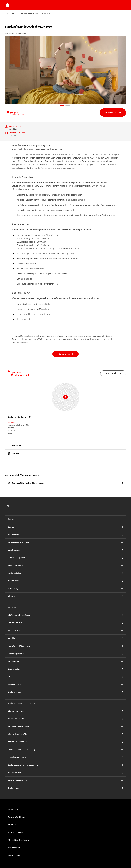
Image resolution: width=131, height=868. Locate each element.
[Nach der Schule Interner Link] (65, 631)
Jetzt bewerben (113, 113)
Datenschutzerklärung (17, 817)
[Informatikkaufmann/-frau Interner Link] (65, 734)
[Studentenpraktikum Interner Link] (65, 654)
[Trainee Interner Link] (65, 677)
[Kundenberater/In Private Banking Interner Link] (65, 750)
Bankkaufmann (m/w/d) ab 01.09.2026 (35, 14)
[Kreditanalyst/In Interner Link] (65, 788)
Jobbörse (10, 14)
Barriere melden (14, 856)
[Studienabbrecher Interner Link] (65, 684)
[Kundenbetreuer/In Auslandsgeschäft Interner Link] (65, 765)
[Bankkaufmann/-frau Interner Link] (65, 719)
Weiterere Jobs (113, 373)
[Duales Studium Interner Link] (65, 669)
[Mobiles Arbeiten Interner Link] (65, 573)
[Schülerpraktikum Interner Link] (65, 623)
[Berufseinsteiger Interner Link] (65, 692)
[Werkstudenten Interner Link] (65, 661)
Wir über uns (13, 809)
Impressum (12, 825)
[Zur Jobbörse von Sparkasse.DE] (8, 5)
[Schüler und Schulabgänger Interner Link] (65, 615)
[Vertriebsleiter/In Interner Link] (65, 773)
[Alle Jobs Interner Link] (65, 596)
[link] (8, 506)
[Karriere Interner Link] (65, 527)
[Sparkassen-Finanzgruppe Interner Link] (65, 542)
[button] (65, 840)
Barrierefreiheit (14, 848)
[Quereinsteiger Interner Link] (65, 589)
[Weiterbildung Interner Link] (65, 581)
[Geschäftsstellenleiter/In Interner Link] (65, 780)
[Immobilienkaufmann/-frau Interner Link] (65, 726)
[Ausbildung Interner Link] (65, 638)
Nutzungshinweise (15, 832)
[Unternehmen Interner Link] (65, 535)
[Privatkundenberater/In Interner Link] (65, 742)
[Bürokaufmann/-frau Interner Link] (65, 711)
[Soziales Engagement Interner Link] (65, 558)
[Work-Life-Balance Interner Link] (65, 566)
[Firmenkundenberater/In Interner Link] (65, 757)
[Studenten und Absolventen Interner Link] (65, 646)
